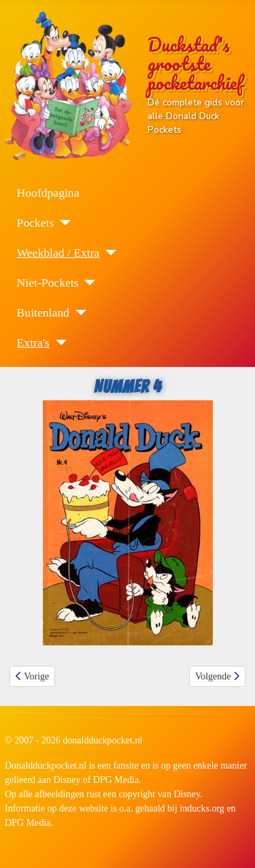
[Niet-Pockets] (87, 283)
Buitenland (43, 312)
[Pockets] (62, 223)
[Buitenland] (78, 312)
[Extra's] (58, 342)
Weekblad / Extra (58, 253)
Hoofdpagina (48, 193)
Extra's (33, 342)
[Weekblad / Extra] (108, 253)
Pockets (36, 223)
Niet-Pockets (48, 283)
